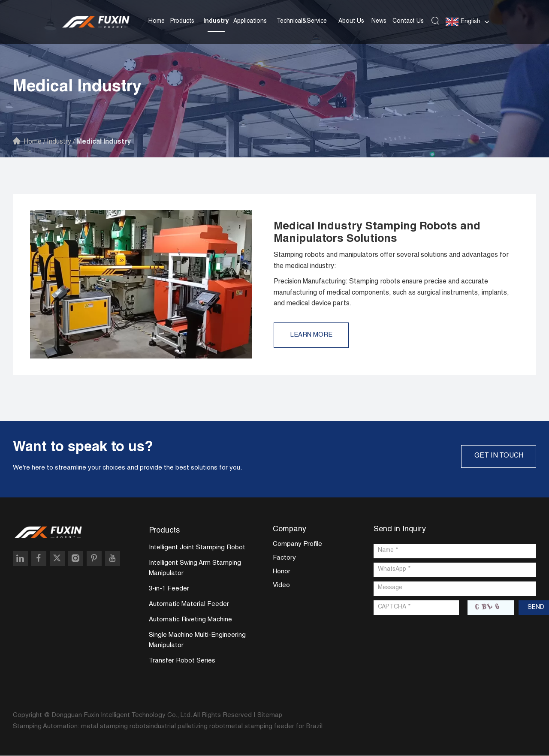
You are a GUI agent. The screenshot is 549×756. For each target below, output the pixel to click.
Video (281, 586)
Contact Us (408, 21)
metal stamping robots (115, 727)
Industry (216, 21)
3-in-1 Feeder (169, 589)
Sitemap (270, 716)
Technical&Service (302, 21)
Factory (284, 559)
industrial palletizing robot (187, 727)
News (379, 21)
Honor (282, 572)
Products (182, 21)
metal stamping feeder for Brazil (274, 727)
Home (157, 21)
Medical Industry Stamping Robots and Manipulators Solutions (379, 233)
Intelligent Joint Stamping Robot (197, 548)
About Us (351, 21)
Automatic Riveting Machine (190, 620)
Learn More (312, 335)
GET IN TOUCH (498, 456)
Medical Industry (106, 142)
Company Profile (297, 545)
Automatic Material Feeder (189, 605)
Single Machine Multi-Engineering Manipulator (197, 641)
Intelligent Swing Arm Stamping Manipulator (195, 569)
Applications (250, 21)
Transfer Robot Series (182, 661)
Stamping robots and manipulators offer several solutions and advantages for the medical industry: (391, 261)
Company (290, 530)
